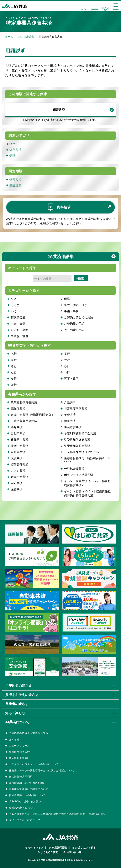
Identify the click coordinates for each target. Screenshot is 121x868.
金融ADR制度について (22, 808)
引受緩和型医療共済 (77, 446)
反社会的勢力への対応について (27, 795)
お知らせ (14, 739)
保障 (12, 156)
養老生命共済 (20, 446)
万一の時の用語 (74, 330)
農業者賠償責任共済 (24, 402)
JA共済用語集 (26, 37)
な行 (14, 379)
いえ (14, 311)
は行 (14, 385)
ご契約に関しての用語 (79, 317)
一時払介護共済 (74, 469)
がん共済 (17, 483)
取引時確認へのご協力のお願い (27, 783)
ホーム (9, 37)
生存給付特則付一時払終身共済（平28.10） (87, 460)
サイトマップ (36, 848)
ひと (12, 144)
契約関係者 (18, 317)
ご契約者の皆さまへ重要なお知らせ (30, 733)
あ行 (14, 354)
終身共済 (17, 427)
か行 (14, 360)
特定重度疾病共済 (76, 409)
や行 (67, 360)
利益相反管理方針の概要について (29, 789)
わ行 (67, 372)
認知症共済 (18, 409)
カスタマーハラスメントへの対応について (34, 764)
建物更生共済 (20, 440)
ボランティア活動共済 (79, 475)
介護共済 (70, 402)
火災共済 (17, 458)
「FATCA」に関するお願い (25, 802)
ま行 (67, 354)
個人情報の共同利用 (21, 777)
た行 (14, 372)
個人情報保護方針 (19, 758)
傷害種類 (15, 185)
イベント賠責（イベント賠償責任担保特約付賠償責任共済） (87, 493)
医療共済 (17, 489)
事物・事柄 (71, 311)
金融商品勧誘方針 (19, 752)
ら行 (67, 366)
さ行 (14, 366)
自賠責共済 (18, 452)
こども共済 (18, 471)
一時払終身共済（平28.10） (82, 452)
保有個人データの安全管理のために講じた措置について (42, 770)
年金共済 (70, 415)
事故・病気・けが (76, 305)
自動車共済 (18, 433)
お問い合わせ (74, 852)
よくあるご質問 (49, 852)
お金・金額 (18, 324)
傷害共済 (59, 110)
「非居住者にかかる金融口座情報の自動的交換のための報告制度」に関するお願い (57, 814)
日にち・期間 (20, 330)
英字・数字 (71, 379)
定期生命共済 (20, 477)
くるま (15, 305)
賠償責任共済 (20, 464)
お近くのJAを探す (85, 848)
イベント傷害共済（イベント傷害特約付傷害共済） (87, 483)
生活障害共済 (73, 427)
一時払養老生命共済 (24, 421)
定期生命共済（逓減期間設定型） (33, 415)
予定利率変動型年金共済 (80, 433)
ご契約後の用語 (74, 324)
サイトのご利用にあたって (25, 820)
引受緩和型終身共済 (77, 440)
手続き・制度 (20, 336)
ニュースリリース (19, 746)
